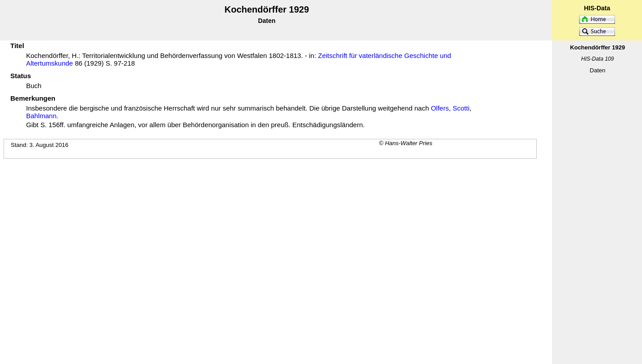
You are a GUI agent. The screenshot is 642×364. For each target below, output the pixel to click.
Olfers (440, 108)
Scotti (461, 108)
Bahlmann (41, 116)
